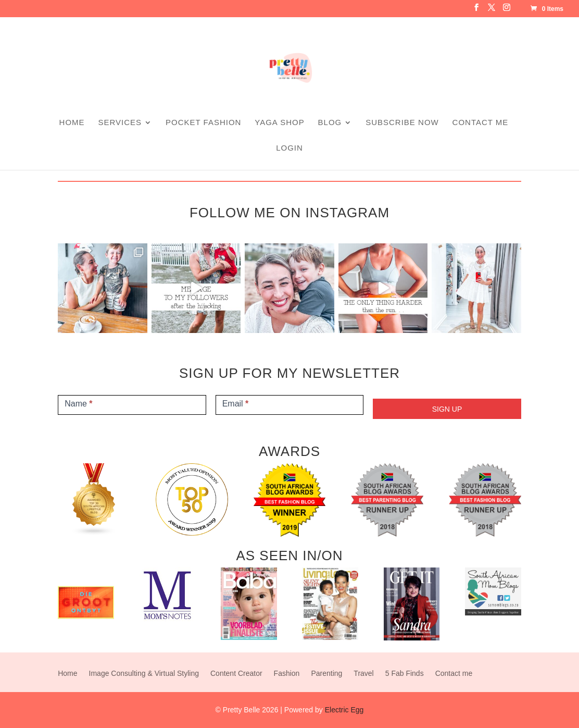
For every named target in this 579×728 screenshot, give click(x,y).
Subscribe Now (402, 123)
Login (289, 148)
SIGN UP (447, 409)
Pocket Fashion (203, 123)
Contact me (481, 123)
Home (72, 123)
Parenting (326, 674)
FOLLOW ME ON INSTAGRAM (289, 213)
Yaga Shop (279, 123)
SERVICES (120, 123)
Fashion (287, 674)
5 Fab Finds (405, 674)
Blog (330, 123)
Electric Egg (344, 710)
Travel (363, 674)
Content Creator (236, 674)
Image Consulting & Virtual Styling (144, 674)
